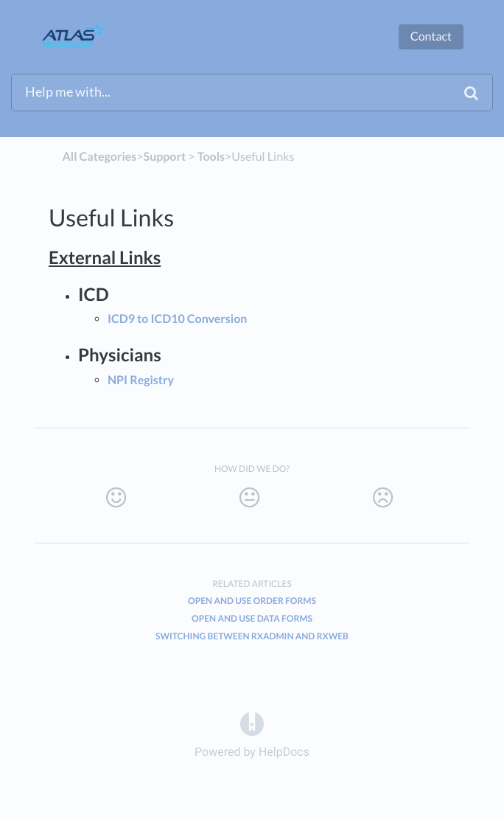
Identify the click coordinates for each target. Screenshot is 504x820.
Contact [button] (431, 37)
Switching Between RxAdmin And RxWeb (252, 636)
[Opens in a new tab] (252, 723)
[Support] (165, 157)
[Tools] (211, 157)
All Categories (100, 157)
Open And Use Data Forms (252, 618)
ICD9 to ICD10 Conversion (177, 319)
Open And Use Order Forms (252, 601)
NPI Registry (141, 380)
